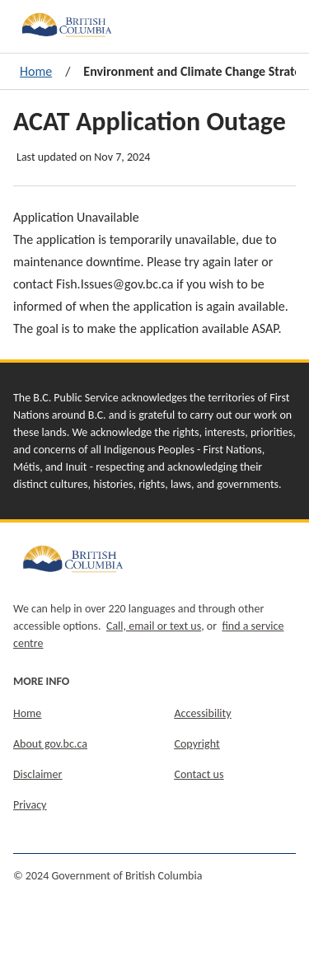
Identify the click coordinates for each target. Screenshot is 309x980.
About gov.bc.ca (50, 744)
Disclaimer (37, 774)
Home (36, 71)
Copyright (197, 744)
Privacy (30, 805)
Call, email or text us (154, 626)
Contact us (199, 774)
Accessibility (203, 713)
